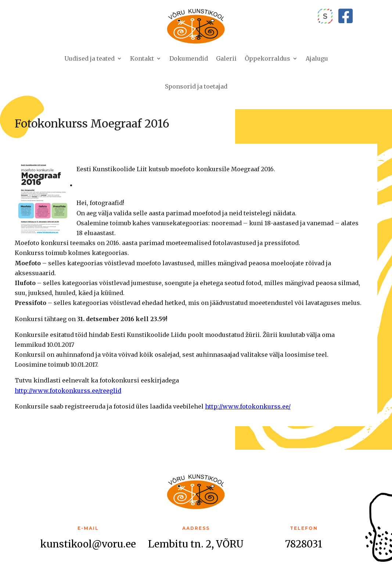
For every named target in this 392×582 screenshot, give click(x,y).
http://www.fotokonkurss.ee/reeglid (68, 391)
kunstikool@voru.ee (88, 544)
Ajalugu (317, 58)
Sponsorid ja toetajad (196, 86)
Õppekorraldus (267, 58)
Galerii (226, 58)
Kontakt (142, 58)
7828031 (304, 544)
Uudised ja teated (89, 58)
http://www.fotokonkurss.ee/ (248, 406)
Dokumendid (189, 58)
